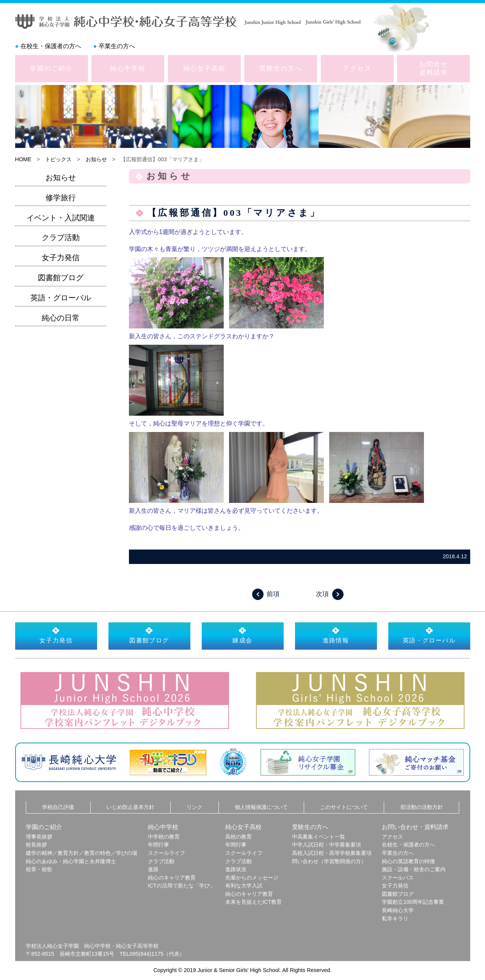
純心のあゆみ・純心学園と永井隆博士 (71, 861)
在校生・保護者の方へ (51, 46)
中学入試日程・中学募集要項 (326, 845)
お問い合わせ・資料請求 (415, 827)
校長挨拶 (36, 845)
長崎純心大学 (398, 910)
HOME (23, 159)
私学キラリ (395, 919)
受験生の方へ (281, 68)
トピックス (58, 159)
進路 (153, 869)
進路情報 (336, 635)
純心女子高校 (204, 68)
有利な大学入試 (244, 886)
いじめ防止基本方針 (130, 807)
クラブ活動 (61, 237)
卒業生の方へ (117, 46)
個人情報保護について (261, 807)
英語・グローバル (61, 298)
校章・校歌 (39, 869)
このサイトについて (344, 807)
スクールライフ (166, 853)
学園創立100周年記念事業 (413, 902)
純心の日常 (61, 318)
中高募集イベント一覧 (319, 837)
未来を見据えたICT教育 (253, 902)
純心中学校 (128, 68)
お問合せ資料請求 (434, 68)
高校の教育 (239, 837)
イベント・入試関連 (61, 218)
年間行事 (159, 845)
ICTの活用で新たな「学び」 (181, 886)
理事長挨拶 (39, 837)
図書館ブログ (61, 278)
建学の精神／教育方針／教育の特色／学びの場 (82, 853)
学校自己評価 (58, 807)
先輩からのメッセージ (252, 878)
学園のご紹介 (51, 68)
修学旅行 (61, 198)
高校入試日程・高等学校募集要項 (332, 853)
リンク (195, 807)
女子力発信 (61, 258)
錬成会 (242, 635)
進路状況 (236, 869)
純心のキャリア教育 (172, 878)
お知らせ (96, 159)
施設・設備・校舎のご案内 (414, 869)
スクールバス (398, 878)
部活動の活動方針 (422, 807)
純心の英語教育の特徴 (408, 861)
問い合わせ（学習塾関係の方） (329, 861)
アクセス (357, 68)
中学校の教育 (164, 837)
